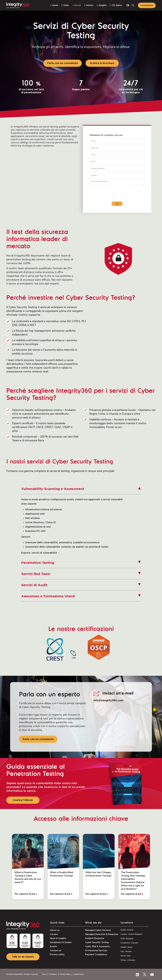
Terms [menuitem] (44, 974)
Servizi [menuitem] (77, 5)
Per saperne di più (25, 894)
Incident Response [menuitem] (95, 938)
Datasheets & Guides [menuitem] (61, 942)
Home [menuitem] (55, 5)
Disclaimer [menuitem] (53, 974)
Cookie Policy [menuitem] (79, 974)
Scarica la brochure (102, 63)
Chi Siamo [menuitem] (117, 5)
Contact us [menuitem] (56, 951)
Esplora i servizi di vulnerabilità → (40, 553)
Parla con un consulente (63, 63)
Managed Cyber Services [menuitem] (98, 930)
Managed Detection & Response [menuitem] (102, 934)
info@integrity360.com (108, 701)
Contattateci (147, 5)
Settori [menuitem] (90, 5)
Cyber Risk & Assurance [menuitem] (97, 946)
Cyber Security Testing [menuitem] (97, 942)
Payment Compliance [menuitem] (96, 954)
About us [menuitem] (55, 930)
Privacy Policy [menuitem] (65, 974)
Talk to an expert (23, 957)
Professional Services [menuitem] (96, 951)
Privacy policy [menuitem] (57, 954)
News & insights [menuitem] (58, 938)
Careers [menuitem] (54, 934)
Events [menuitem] (53, 946)
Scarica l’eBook (23, 800)
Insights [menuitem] (103, 5)
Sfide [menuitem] (66, 5)
